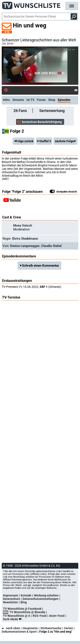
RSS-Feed (40, 616)
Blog (24, 602)
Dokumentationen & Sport (19, 632)
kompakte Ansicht (63, 192)
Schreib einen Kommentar (41, 266)
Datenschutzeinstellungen (41, 599)
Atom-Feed (57, 616)
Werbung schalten (46, 595)
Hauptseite (30, 628)
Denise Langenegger (25, 246)
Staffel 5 (45, 141)
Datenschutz (12, 599)
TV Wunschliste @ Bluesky (27, 612)
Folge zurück (25, 141)
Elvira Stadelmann (25, 239)
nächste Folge (64, 141)
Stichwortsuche (51, 628)
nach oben (11, 628)
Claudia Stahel (51, 246)
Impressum (11, 595)
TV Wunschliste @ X (17, 616)
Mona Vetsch (23, 226)
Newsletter (10, 602)
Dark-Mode (13, 619)
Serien (68, 628)
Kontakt (26, 595)
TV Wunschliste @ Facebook (22, 609)
